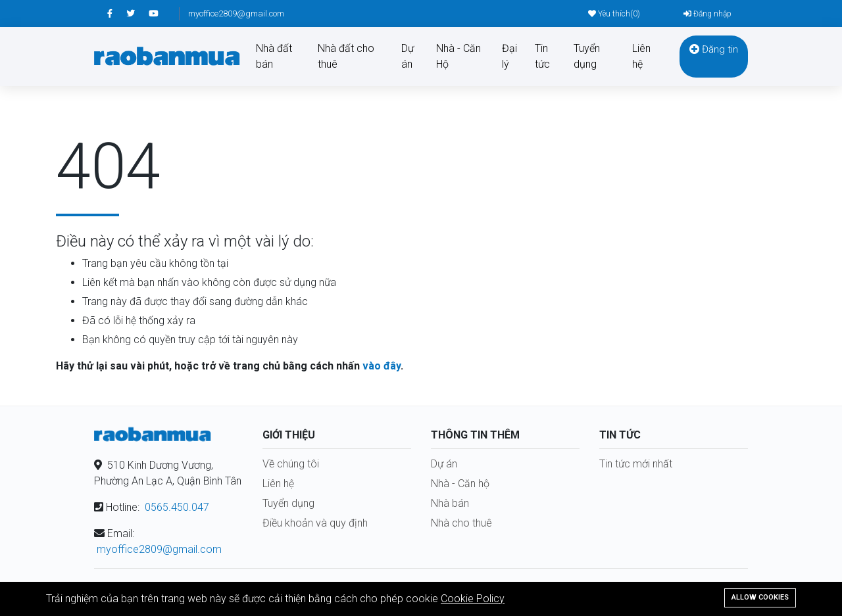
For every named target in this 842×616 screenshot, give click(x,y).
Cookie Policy (473, 599)
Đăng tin (714, 49)
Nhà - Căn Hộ (458, 56)
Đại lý (509, 56)
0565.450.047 (177, 507)
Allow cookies (760, 597)
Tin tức (542, 56)
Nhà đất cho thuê (346, 56)
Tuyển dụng (587, 56)
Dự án (408, 56)
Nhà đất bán (274, 56)
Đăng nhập (707, 14)
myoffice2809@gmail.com (236, 13)
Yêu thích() (614, 14)
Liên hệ (641, 56)
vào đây (382, 366)
